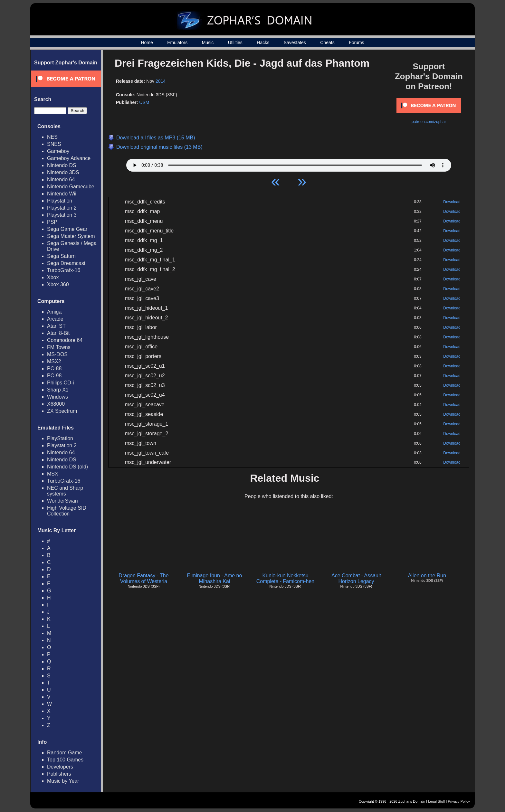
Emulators (177, 42)
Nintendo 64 (61, 179)
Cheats (327, 42)
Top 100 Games (65, 760)
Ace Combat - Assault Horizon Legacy (356, 578)
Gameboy (58, 151)
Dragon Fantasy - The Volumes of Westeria (143, 578)
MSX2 (54, 361)
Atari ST (56, 326)
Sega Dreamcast (66, 263)
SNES (54, 144)
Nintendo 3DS (63, 172)
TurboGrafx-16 (64, 270)
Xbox (53, 277)
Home (147, 42)
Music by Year (63, 781)
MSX (53, 474)
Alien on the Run (427, 576)
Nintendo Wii (62, 194)
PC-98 (54, 376)
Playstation (60, 201)
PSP (52, 222)
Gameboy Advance (69, 158)
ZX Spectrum (62, 411)
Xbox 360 (58, 284)
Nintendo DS (62, 165)
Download (452, 202)
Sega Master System (71, 236)
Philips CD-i (61, 383)
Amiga (54, 312)
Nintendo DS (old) (67, 467)
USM (144, 102)
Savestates (295, 42)
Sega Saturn (61, 256)
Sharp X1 (58, 390)
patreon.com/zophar (429, 122)
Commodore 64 (65, 340)
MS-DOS (57, 354)
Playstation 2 (62, 208)
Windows (57, 397)
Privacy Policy (459, 801)
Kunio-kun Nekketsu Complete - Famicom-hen (286, 578)
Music (208, 42)
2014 (161, 81)
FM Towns (59, 347)
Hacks (263, 42)
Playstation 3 (62, 215)
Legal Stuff (436, 801)
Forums (356, 42)
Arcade (55, 319)
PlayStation (60, 438)
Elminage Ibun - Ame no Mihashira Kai (215, 578)
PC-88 (54, 368)
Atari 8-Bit (58, 333)
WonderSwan (62, 501)
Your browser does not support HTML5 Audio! (289, 164)
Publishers (59, 774)
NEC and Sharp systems (65, 491)
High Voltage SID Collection (67, 511)
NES (52, 137)
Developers (60, 767)
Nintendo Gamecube (71, 187)
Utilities (235, 42)
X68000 (56, 404)
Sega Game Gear (67, 229)
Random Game (65, 753)
